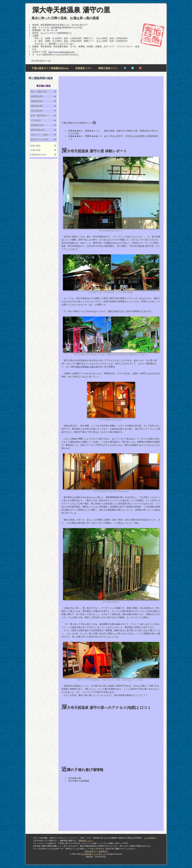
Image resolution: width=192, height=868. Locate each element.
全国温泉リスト (84, 68)
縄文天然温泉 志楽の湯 (87, 367)
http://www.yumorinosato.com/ (62, 52)
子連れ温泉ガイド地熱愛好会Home (50, 68)
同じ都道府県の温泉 (41, 78)
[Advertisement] (111, 100)
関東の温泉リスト (108, 68)
